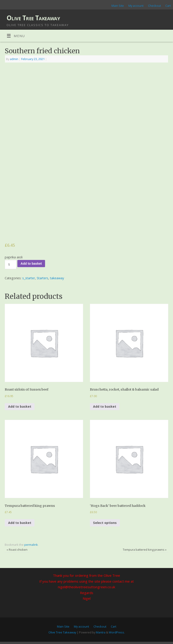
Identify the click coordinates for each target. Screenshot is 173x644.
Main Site (118, 6)
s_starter (29, 278)
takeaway (57, 278)
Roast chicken (17, 550)
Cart (168, 6)
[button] (44, 343)
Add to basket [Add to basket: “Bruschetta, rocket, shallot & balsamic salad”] (105, 406)
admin (14, 59)
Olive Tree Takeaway (33, 18)
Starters (42, 278)
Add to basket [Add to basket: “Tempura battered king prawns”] (20, 523)
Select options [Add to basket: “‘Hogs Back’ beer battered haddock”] (105, 523)
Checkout (154, 6)
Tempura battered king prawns (145, 550)
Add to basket (31, 264)
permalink (31, 545)
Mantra (101, 632)
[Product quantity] (11, 265)
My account (136, 6)
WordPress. (117, 632)
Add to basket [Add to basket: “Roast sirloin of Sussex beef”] (20, 406)
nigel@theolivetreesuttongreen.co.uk (86, 587)
